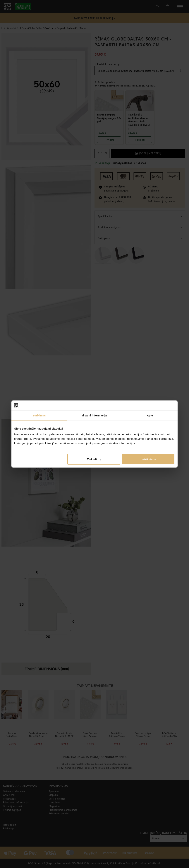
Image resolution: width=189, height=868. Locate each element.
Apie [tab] (150, 415)
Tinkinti (94, 459)
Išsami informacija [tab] (95, 415)
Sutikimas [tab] (39, 415)
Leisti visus (148, 459)
